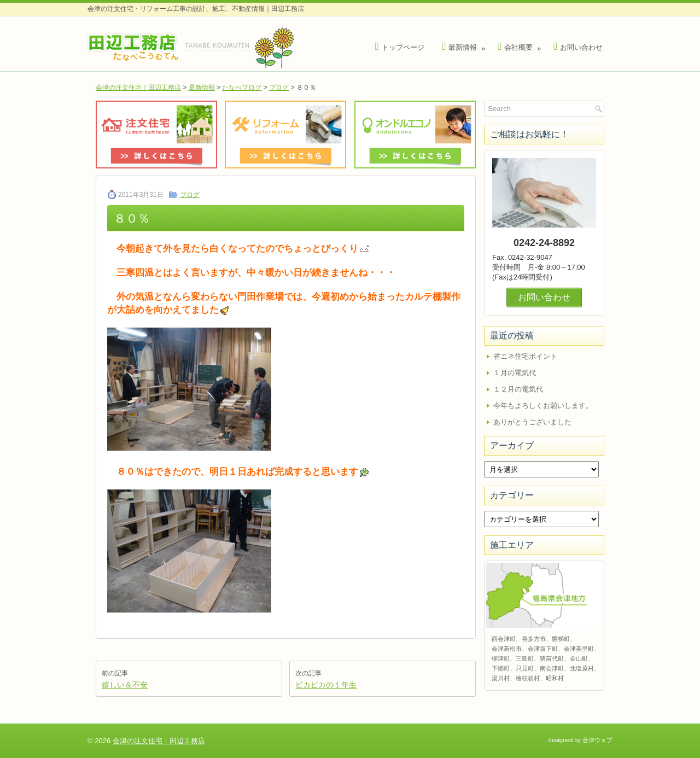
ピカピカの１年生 (326, 685)
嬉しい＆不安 (125, 685)
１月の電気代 (515, 373)
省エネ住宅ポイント (525, 356)
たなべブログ (242, 88)
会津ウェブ (597, 740)
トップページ (400, 47)
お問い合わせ (578, 47)
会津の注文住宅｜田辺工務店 (138, 88)
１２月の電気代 (518, 389)
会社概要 (521, 45)
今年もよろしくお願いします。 (543, 406)
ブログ (279, 88)
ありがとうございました (532, 422)
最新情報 (465, 45)
